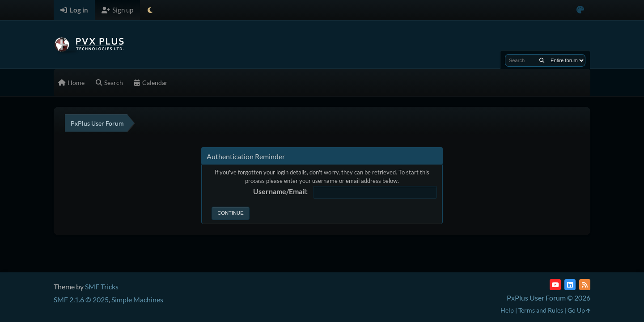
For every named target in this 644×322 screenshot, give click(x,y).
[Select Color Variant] (580, 10)
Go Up (579, 310)
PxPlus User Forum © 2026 (549, 298)
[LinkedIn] (570, 285)
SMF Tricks (102, 286)
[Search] (542, 60)
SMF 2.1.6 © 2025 (81, 299)
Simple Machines (137, 299)
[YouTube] (555, 285)
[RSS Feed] (585, 285)
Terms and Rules (541, 310)
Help (507, 310)
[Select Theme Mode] (150, 10)
